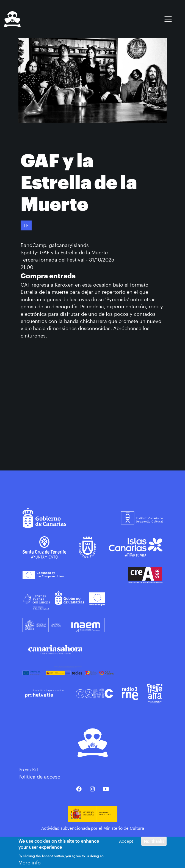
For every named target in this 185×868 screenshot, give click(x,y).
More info (30, 862)
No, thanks (154, 841)
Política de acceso (39, 777)
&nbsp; (93, 404)
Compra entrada (48, 276)
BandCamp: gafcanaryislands (55, 245)
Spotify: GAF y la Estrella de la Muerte (64, 252)
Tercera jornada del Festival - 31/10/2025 (67, 260)
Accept (126, 841)
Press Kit (28, 769)
